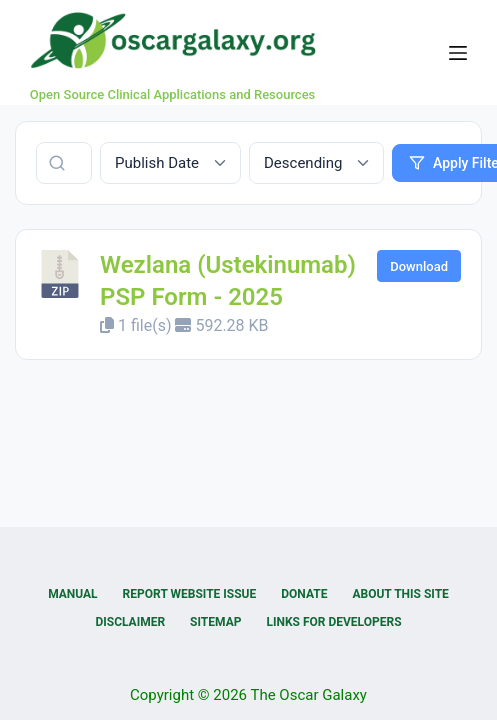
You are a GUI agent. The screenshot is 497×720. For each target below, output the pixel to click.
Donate (304, 594)
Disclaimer (130, 622)
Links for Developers (333, 622)
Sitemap (215, 622)
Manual (72, 594)
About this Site (400, 594)
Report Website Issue (190, 594)
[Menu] (458, 53)
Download (419, 266)
